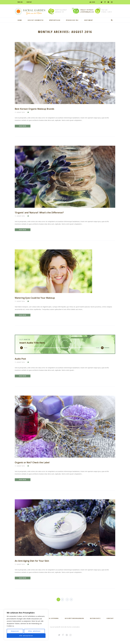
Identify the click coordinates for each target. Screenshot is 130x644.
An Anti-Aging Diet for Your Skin (32, 561)
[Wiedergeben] (22, 348)
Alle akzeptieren (26, 636)
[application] (65, 348)
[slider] (62, 348)
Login (93, 2)
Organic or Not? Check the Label (32, 463)
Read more (23, 126)
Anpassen (15, 631)
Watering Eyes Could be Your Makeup (35, 298)
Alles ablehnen (34, 631)
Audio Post (21, 359)
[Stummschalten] (102, 348)
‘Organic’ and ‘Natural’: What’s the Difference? (39, 212)
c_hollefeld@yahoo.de (87, 12)
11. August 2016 (20, 112)
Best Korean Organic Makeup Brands (35, 109)
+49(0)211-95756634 (86, 10)
